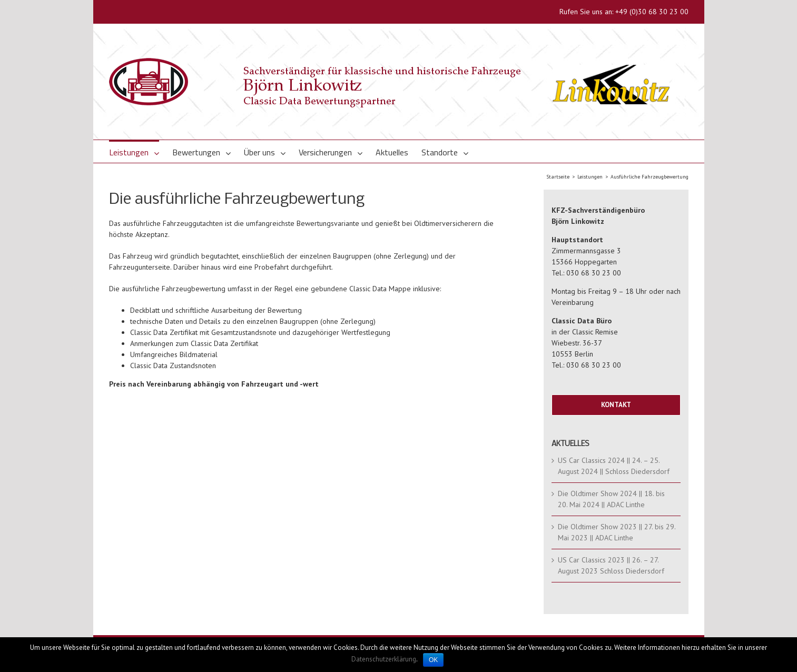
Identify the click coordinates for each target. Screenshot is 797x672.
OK (433, 660)
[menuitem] (141, 151)
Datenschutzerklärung (384, 659)
